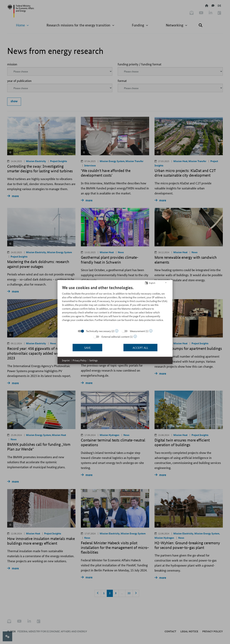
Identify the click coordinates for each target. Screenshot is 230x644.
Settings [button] (94, 360)
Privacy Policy (80, 360)
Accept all (140, 347)
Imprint (66, 360)
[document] (115, 306)
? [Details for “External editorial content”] (135, 336)
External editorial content (115, 337)
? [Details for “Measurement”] (151, 331)
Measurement (137, 331)
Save (88, 347)
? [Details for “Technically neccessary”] (117, 331)
